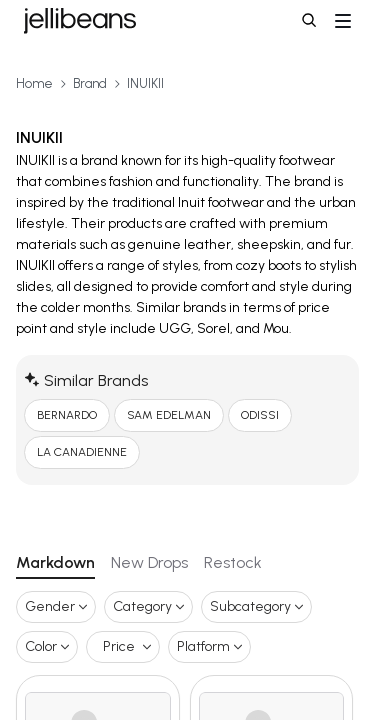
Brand (90, 83)
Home (34, 83)
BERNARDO (67, 415)
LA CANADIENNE (82, 452)
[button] (311, 22)
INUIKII (145, 83)
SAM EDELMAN (169, 415)
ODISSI (260, 415)
